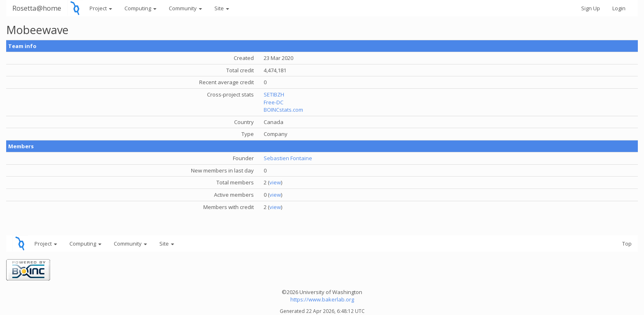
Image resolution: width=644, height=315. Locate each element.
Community (185, 8)
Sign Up (591, 8)
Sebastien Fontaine (288, 158)
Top (627, 244)
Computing (140, 8)
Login (619, 8)
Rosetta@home (37, 8)
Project (101, 8)
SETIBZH (274, 94)
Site (222, 8)
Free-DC (274, 102)
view (275, 182)
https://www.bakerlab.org (322, 299)
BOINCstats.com (283, 110)
